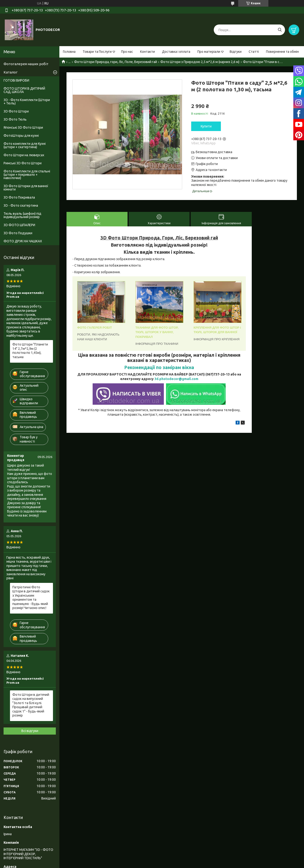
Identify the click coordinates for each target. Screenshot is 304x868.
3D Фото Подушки (18, 233)
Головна (69, 52)
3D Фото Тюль (15, 119)
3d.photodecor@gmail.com (176, 379)
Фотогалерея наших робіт (26, 64)
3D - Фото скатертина (21, 205)
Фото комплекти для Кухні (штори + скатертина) (25, 145)
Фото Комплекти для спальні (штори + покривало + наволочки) (27, 175)
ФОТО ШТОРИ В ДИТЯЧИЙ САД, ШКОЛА (24, 90)
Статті (254, 52)
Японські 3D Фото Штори (23, 127)
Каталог (11, 72)
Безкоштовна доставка (214, 152)
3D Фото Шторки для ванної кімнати (26, 188)
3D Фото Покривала (19, 197)
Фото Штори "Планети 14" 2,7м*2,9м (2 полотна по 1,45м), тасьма (30, 351)
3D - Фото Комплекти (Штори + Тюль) (27, 102)
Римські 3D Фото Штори (23, 163)
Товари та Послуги (97, 52)
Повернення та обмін (282, 52)
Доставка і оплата (176, 52)
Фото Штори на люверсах (24, 155)
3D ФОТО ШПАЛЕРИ (19, 225)
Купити (206, 126)
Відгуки (236, 52)
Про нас (127, 52)
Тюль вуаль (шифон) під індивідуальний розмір (22, 215)
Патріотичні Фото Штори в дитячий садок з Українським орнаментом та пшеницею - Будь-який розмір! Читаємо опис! (31, 598)
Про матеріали (209, 52)
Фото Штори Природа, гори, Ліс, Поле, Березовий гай (116, 62)
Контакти (147, 52)
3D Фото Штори (16, 111)
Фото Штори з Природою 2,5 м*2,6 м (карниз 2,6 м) (200, 62)
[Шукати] (280, 30)
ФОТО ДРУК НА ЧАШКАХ (23, 241)
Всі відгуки (30, 731)
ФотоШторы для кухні (21, 136)
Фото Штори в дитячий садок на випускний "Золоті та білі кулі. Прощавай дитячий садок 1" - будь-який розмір (31, 705)
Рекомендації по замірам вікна (159, 367)
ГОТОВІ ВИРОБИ (16, 80)
